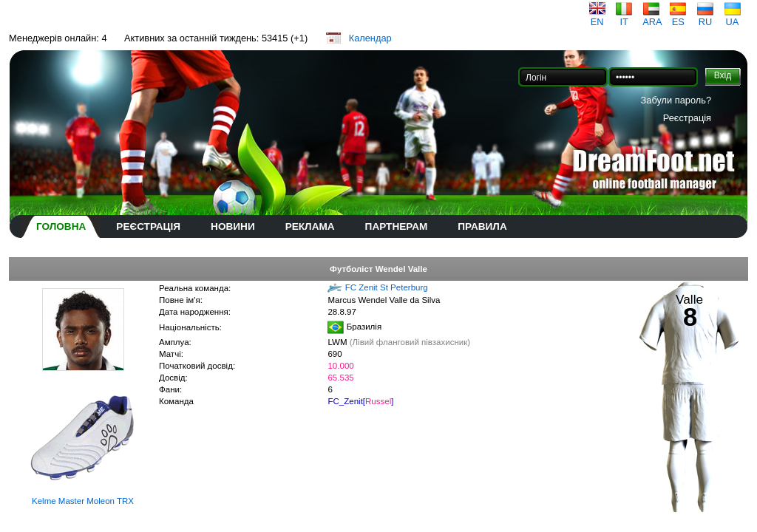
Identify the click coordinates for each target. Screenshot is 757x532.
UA (733, 17)
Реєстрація (687, 118)
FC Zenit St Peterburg (387, 287)
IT (624, 17)
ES (678, 17)
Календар (370, 38)
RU (705, 17)
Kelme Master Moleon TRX (83, 501)
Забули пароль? (676, 100)
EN (597, 17)
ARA (652, 17)
